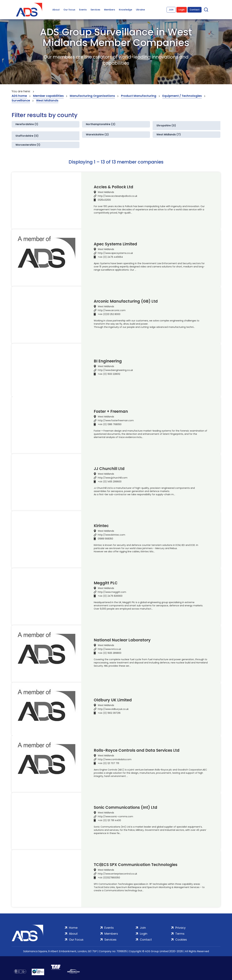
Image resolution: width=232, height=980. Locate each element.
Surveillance (21, 100)
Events (83, 10)
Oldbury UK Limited (113, 700)
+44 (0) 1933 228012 (109, 374)
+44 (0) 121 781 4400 (109, 820)
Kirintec (101, 526)
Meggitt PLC (106, 583)
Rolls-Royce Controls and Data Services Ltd (137, 750)
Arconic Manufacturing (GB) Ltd (126, 301)
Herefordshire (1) (27, 124)
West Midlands (47, 100)
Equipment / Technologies (182, 96)
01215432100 (104, 200)
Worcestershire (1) (28, 145)
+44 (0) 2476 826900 (110, 596)
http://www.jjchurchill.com (113, 478)
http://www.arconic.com (112, 310)
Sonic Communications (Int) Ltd (126, 807)
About (56, 10)
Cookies (181, 940)
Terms (180, 934)
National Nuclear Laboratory (122, 640)
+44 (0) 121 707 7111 (108, 763)
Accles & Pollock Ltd (114, 187)
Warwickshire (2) (97, 134)
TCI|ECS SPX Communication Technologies (136, 865)
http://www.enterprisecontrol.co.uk (117, 874)
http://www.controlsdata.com (115, 759)
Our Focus (76, 940)
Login (182, 10)
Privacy (180, 928)
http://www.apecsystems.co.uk (115, 253)
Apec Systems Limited (115, 244)
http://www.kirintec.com (111, 535)
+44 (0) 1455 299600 (110, 482)
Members (110, 10)
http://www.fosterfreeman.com (116, 420)
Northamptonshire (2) (101, 124)
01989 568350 (105, 539)
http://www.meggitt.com (112, 592)
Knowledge (126, 10)
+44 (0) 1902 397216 (109, 713)
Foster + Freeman (111, 411)
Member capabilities (48, 96)
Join (171, 10)
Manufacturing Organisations (92, 96)
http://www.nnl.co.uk (109, 649)
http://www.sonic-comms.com (115, 816)
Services (95, 10)
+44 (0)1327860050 (109, 878)
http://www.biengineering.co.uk (115, 370)
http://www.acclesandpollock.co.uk (118, 196)
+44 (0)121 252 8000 (109, 314)
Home (73, 928)
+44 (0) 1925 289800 (110, 653)
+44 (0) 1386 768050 (110, 424)
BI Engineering (108, 361)
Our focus (69, 10)
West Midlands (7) (169, 134)
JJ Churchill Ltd (109, 469)
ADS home (19, 96)
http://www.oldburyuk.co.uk (113, 709)
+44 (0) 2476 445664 (110, 257)
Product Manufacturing (139, 96)
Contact (195, 10)
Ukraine (140, 10)
